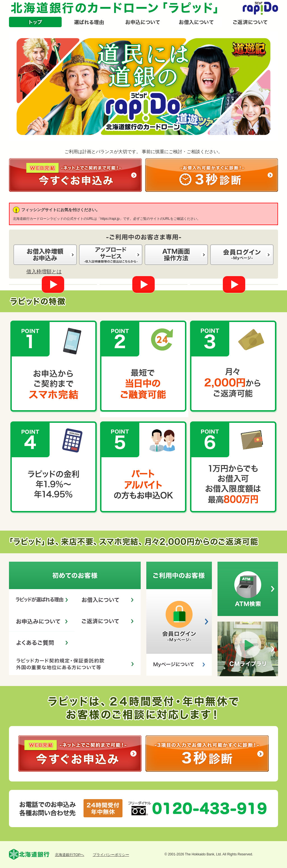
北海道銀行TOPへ (70, 855)
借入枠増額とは (44, 272)
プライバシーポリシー (111, 855)
